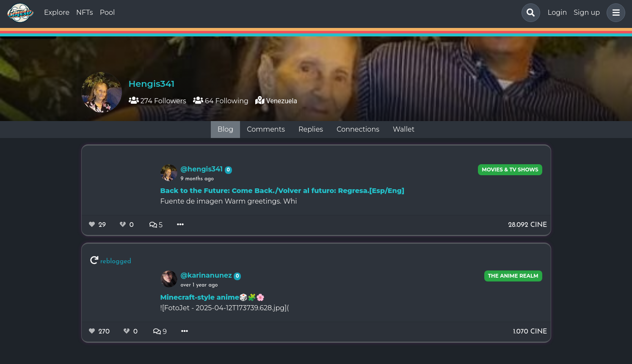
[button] (614, 13)
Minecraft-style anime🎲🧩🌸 (213, 297)
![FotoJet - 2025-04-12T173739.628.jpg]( (225, 308)
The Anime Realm (513, 276)
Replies (311, 129)
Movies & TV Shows (510, 170)
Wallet (404, 129)
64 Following (221, 101)
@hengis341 (203, 169)
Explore (57, 12)
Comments (266, 129)
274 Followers (157, 101)
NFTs (85, 12)
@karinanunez (207, 275)
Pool (108, 12)
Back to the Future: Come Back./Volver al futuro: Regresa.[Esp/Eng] (283, 191)
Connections (358, 129)
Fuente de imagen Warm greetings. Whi (229, 201)
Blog (225, 129)
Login (557, 12)
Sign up (587, 12)
